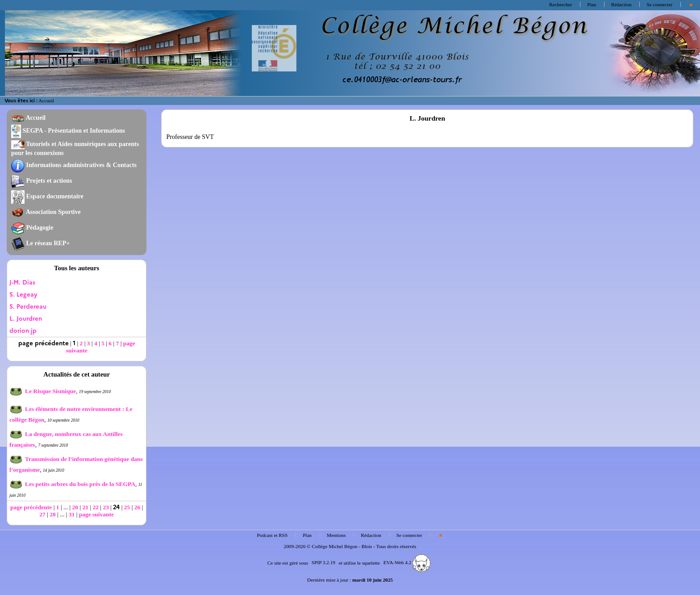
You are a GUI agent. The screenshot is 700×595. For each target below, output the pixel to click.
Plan (592, 4)
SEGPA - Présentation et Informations (68, 130)
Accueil (46, 101)
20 (75, 507)
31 (72, 514)
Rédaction (621, 4)
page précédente (31, 507)
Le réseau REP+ (40, 243)
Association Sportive (46, 212)
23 (106, 507)
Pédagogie (32, 227)
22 (96, 507)
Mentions (336, 535)
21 (86, 507)
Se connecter (659, 4)
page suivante (96, 514)
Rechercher (560, 4)
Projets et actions (42, 180)
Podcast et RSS (273, 535)
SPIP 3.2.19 (323, 562)
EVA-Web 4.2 (407, 562)
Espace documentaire (47, 196)
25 (127, 507)
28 (53, 514)
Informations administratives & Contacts (74, 165)
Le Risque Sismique (43, 391)
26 (137, 507)
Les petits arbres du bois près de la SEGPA (72, 484)
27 (42, 514)
